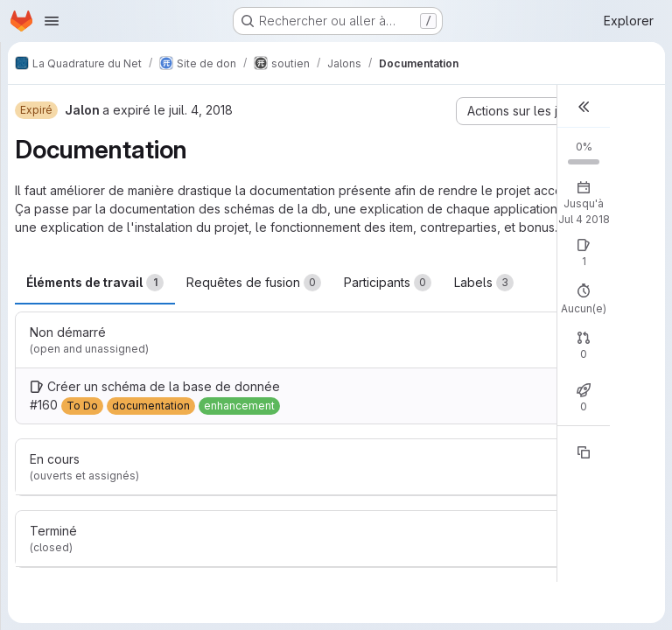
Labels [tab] (484, 283)
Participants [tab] (388, 283)
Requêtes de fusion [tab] (254, 283)
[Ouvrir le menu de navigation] (52, 21)
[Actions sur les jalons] (533, 111)
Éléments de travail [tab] (95, 283)
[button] (584, 106)
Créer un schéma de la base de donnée (164, 386)
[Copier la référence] (584, 452)
